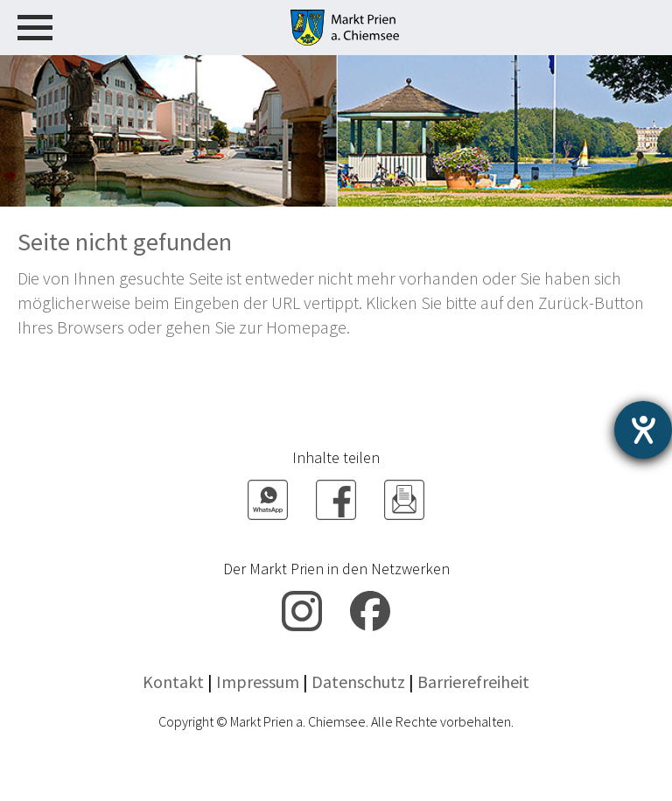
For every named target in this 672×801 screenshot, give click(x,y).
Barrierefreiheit (473, 682)
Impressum (258, 682)
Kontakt (173, 682)
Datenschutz (358, 682)
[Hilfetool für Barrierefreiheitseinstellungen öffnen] (643, 430)
